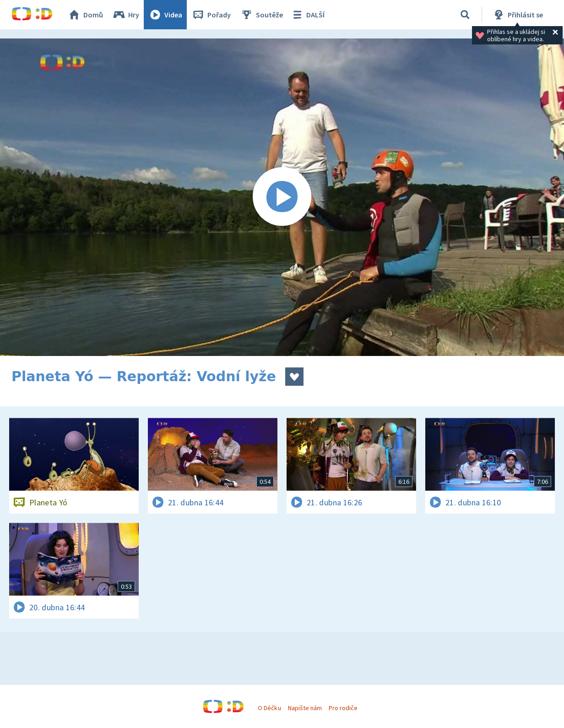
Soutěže (261, 15)
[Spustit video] (282, 197)
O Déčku (269, 708)
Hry (126, 15)
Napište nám (305, 708)
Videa (165, 15)
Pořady (211, 15)
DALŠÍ (307, 15)
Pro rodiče (343, 708)
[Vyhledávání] (465, 15)
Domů (85, 15)
